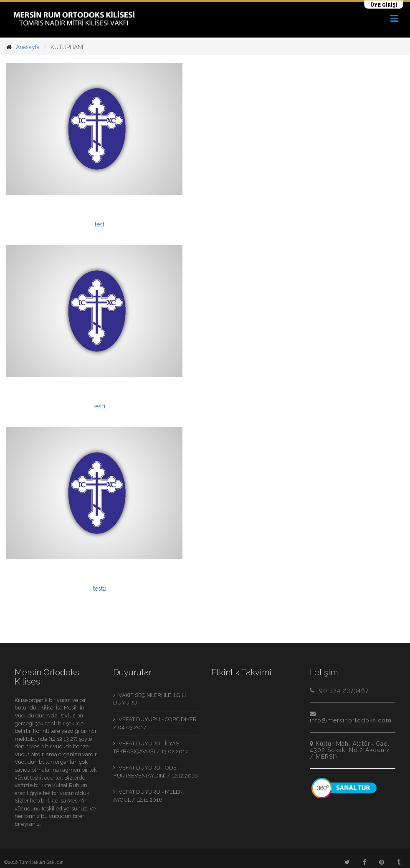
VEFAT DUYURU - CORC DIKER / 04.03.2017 (155, 723)
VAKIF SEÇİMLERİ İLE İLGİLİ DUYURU (149, 699)
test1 (100, 406)
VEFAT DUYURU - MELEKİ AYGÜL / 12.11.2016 (148, 796)
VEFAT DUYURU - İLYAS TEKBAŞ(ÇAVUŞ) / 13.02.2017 (151, 747)
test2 (100, 589)
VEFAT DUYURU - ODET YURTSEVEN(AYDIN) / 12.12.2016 (156, 772)
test (100, 224)
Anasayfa (28, 47)
